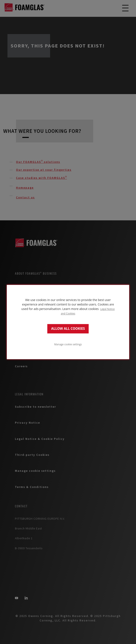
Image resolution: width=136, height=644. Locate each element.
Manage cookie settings (68, 344)
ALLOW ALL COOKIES (68, 329)
